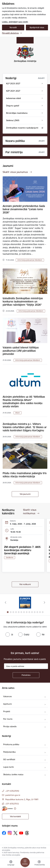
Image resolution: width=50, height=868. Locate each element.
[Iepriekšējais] (6, 602)
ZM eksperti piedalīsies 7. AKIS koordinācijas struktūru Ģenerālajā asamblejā (22, 550)
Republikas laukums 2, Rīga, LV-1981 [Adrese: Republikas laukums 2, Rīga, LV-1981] (22, 799)
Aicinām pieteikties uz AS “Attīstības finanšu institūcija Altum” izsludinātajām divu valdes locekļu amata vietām (24, 402)
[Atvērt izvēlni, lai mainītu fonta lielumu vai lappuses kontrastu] (39, 863)
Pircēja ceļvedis (10, 726)
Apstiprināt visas (37, 27)
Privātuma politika (11, 744)
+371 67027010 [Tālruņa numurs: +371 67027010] (12, 791)
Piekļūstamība (9, 752)
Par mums (8, 719)
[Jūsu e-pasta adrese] (26, 666)
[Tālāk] (44, 602)
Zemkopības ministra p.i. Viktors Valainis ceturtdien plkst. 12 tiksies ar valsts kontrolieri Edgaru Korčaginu (25, 427)
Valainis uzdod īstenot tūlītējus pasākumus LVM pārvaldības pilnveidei (21, 351)
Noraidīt (13, 27)
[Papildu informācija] (15, 809)
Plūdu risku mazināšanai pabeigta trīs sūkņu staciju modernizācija (25, 475)
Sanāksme (10, 557)
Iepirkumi (7, 704)
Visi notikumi (25, 584)
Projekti (7, 711)
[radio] (9, 635)
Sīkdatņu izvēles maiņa (13, 774)
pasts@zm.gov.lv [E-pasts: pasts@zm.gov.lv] (13, 795)
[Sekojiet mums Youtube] (21, 833)
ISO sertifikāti (9, 759)
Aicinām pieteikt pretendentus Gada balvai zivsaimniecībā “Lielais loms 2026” (24, 209)
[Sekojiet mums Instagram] (10, 833)
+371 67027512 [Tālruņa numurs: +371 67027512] (12, 804)
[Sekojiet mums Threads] (27, 833)
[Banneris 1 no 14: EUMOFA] (25, 603)
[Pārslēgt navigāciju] (25, 862)
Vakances (7, 696)
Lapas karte (8, 767)
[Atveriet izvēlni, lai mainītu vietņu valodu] (11, 863)
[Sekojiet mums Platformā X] (15, 833)
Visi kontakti (15, 816)
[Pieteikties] (26, 675)
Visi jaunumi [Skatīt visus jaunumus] (25, 494)
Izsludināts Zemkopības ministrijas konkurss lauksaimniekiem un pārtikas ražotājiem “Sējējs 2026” (23, 301)
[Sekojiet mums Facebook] (4, 833)
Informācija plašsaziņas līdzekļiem (30, 260)
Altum (18, 413)
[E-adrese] (7, 809)
